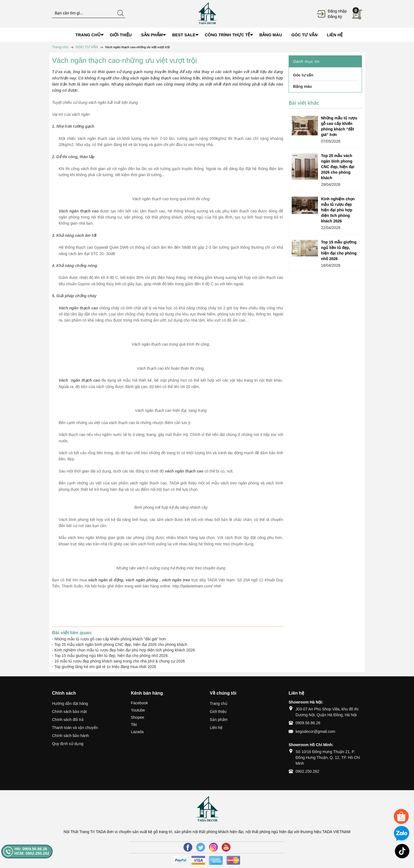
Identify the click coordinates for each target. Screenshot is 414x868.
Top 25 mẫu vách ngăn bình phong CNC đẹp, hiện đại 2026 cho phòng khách (121, 644)
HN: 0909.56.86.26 (31, 849)
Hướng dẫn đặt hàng (70, 703)
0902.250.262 (307, 771)
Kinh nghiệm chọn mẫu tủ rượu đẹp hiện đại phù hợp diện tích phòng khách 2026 (125, 650)
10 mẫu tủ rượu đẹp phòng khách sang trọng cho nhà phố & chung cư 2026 (120, 661)
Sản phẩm (219, 720)
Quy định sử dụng (68, 744)
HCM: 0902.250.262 (32, 853)
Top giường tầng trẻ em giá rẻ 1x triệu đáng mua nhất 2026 (105, 667)
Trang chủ (219, 703)
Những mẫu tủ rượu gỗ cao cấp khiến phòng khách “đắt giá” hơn (110, 639)
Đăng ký (335, 17)
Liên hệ (216, 728)
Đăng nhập (337, 11)
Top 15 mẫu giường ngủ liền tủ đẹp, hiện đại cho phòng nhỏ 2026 (111, 656)
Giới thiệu (218, 712)
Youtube (138, 710)
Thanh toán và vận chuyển (75, 728)
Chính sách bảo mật (69, 712)
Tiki (134, 725)
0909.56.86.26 (308, 723)
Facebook (139, 703)
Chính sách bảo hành (70, 736)
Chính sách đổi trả (68, 720)
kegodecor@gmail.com (315, 731)
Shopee (138, 717)
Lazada (137, 732)
